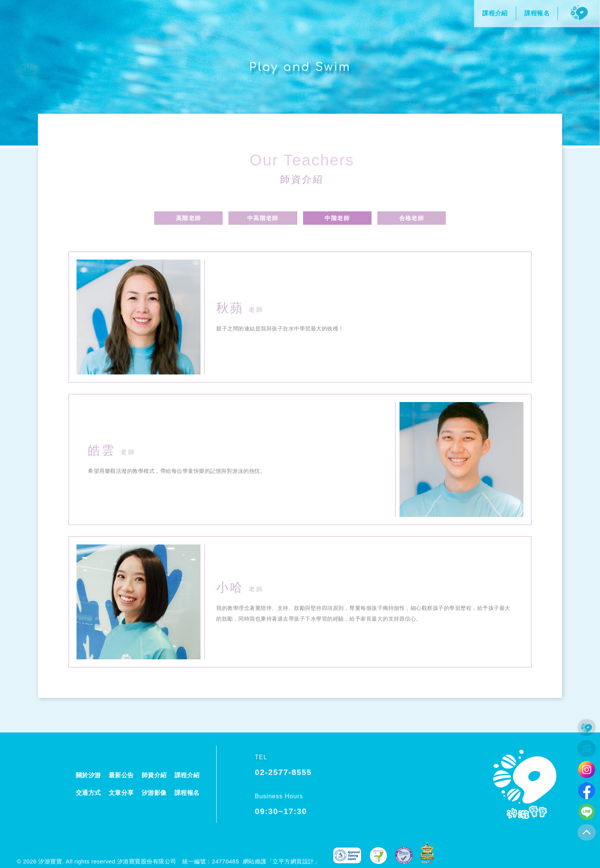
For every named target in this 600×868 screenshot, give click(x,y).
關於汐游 (88, 775)
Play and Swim (300, 67)
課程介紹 (187, 775)
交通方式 (88, 793)
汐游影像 (154, 793)
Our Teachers (302, 157)
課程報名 (187, 793)
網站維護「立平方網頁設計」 (282, 861)
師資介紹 (302, 179)
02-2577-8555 (283, 772)
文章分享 (121, 793)
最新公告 (121, 775)
